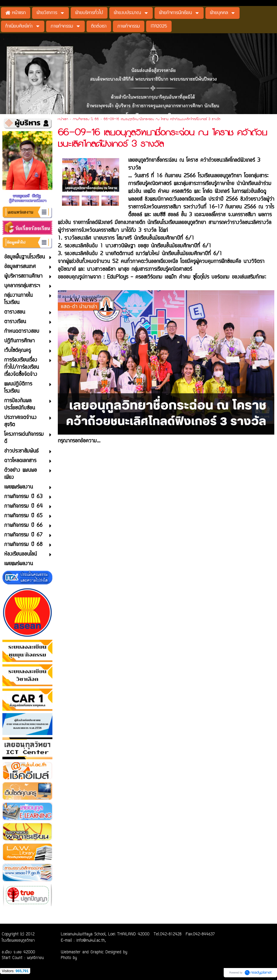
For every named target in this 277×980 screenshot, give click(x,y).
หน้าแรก (63, 120)
